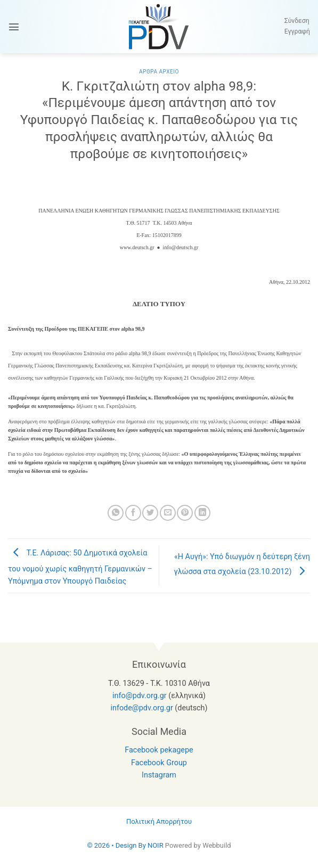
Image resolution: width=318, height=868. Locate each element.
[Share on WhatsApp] (116, 513)
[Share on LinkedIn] (202, 513)
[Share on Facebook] (133, 513)
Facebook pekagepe (159, 750)
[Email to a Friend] (168, 513)
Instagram (159, 775)
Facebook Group (159, 763)
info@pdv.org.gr (140, 696)
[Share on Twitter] (150, 513)
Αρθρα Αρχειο (159, 72)
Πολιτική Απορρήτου (159, 821)
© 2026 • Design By (117, 845)
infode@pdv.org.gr (141, 708)
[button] (14, 27)
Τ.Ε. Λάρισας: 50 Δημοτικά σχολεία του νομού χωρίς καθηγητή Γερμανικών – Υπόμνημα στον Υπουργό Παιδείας (80, 567)
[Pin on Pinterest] (185, 513)
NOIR (156, 845)
